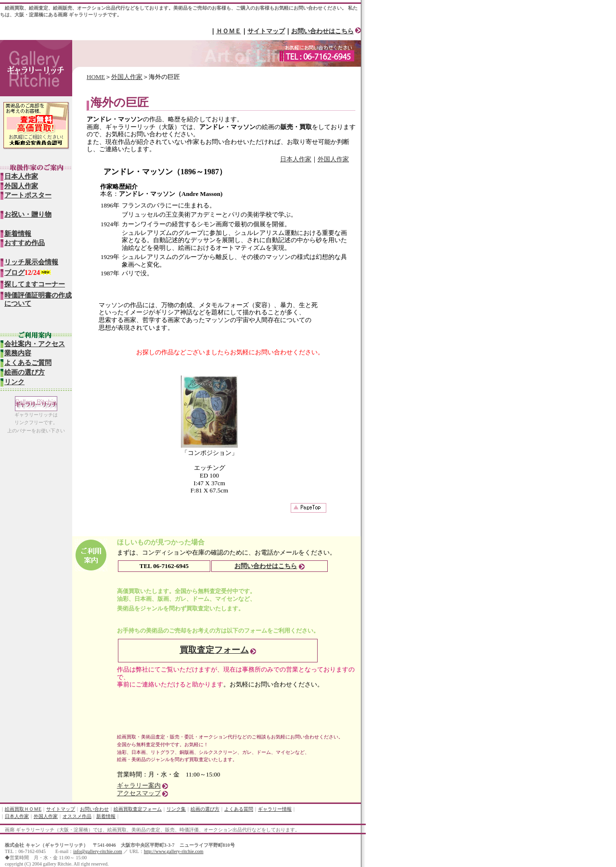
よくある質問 (239, 809)
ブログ (14, 273)
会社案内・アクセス (35, 344)
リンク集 (176, 809)
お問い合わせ (94, 809)
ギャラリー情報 (275, 809)
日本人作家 (296, 159)
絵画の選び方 (25, 372)
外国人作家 (127, 77)
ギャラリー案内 (139, 785)
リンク (14, 382)
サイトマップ (266, 31)
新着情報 (18, 234)
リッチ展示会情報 (31, 262)
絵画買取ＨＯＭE (23, 809)
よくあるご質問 (28, 363)
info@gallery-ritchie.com (98, 851)
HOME (96, 77)
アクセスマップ (139, 793)
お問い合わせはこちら (322, 31)
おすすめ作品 (25, 243)
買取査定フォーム (214, 650)
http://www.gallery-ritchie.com (174, 851)
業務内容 (18, 353)
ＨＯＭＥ (229, 31)
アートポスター (28, 195)
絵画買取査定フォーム (138, 809)
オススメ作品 (77, 816)
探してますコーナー (35, 284)
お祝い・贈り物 (28, 214)
